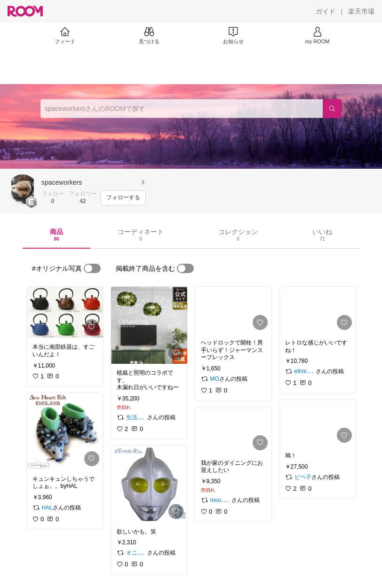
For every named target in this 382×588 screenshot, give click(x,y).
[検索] (332, 109)
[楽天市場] (361, 11)
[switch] (92, 268)
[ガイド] (326, 11)
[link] (65, 312)
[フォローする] (123, 198)
